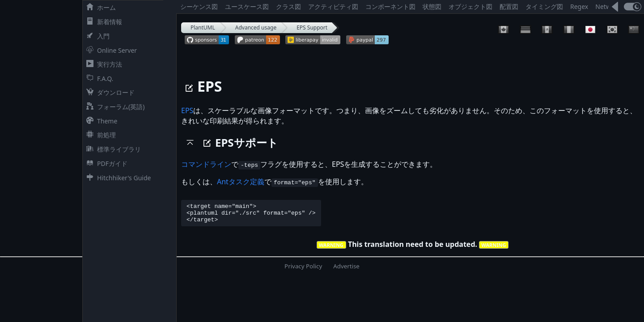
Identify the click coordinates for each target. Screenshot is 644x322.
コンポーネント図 (390, 6)
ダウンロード (109, 92)
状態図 (432, 6)
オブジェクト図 (470, 6)
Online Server (110, 50)
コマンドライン (206, 164)
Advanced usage (256, 28)
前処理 (99, 135)
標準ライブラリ (112, 149)
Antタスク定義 (241, 182)
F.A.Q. (98, 78)
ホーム (99, 7)
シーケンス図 (199, 6)
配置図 (509, 6)
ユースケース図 (247, 6)
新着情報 (102, 22)
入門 (96, 36)
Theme (100, 121)
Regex (579, 6)
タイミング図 (544, 6)
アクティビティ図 (333, 6)
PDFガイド (105, 163)
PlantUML (203, 28)
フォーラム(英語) (114, 107)
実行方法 (102, 64)
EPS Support (312, 28)
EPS (187, 110)
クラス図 (288, 6)
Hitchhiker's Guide (117, 178)
